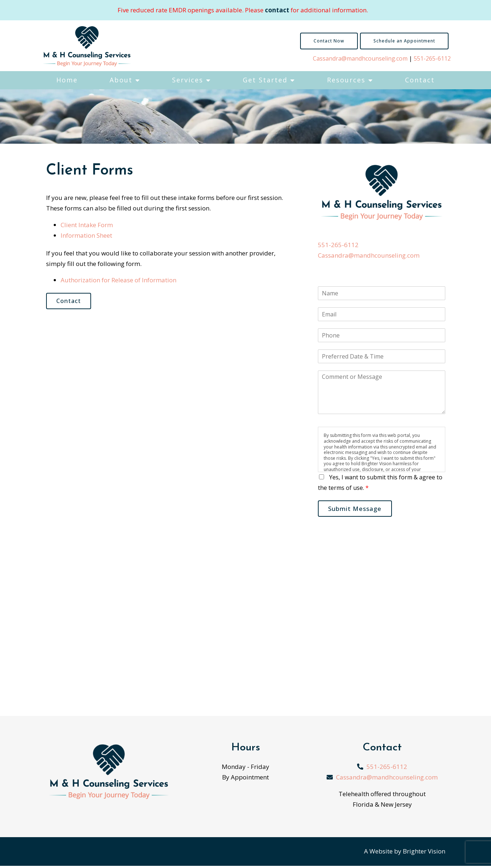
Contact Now (329, 41)
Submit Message (358, 510)
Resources (346, 80)
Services (188, 80)
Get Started (265, 80)
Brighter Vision (424, 853)
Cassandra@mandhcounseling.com (360, 58)
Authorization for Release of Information (118, 280)
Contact (420, 80)
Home (67, 80)
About (121, 80)
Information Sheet (86, 235)
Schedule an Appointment (404, 41)
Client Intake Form (87, 225)
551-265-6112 (432, 58)
